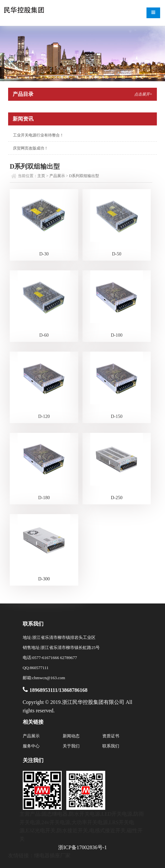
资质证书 (111, 736)
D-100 (117, 335)
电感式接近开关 (108, 830)
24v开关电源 (56, 822)
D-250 (117, 498)
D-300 (44, 579)
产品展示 (57, 176)
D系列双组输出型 (84, 176)
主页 (41, 176)
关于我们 (71, 746)
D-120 (44, 416)
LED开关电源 (117, 814)
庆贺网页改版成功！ (31, 148)
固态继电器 (55, 814)
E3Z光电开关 (41, 830)
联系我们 (111, 746)
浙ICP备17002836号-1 (82, 847)
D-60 (44, 335)
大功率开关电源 (90, 822)
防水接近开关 (72, 830)
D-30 (44, 254)
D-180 (44, 498)
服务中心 (31, 746)
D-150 (117, 416)
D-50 (117, 254)
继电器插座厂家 (52, 855)
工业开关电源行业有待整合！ (38, 135)
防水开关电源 (84, 814)
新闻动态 (71, 736)
